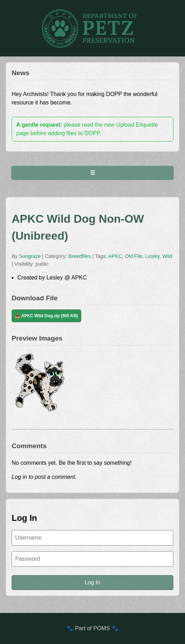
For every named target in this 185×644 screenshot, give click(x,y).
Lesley (152, 256)
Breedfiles (80, 256)
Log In (92, 582)
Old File (134, 256)
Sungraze (30, 256)
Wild (167, 256)
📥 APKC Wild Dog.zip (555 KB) (46, 316)
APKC (115, 256)
